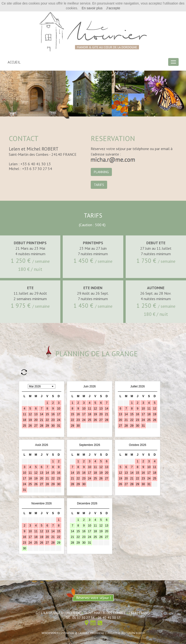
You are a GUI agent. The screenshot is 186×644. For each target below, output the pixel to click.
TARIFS (99, 185)
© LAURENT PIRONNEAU (90, 633)
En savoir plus (92, 8)
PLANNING (101, 172)
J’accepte (113, 8)
